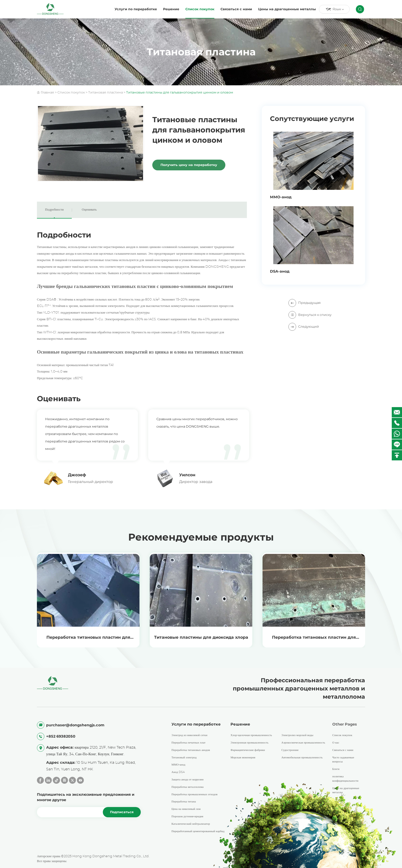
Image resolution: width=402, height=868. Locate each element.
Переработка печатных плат (189, 743)
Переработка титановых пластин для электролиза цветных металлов (88, 641)
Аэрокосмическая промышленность (303, 743)
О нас (336, 743)
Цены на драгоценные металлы (287, 9)
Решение (171, 9)
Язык (334, 9)
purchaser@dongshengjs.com (75, 725)
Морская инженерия (243, 757)
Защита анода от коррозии (188, 779)
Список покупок (200, 9)
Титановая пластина (105, 92)
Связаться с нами (236, 9)
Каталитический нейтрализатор (191, 824)
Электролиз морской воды (298, 735)
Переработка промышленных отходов (195, 794)
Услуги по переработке (136, 9)
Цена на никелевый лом (186, 809)
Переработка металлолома (188, 787)
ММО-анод (178, 765)
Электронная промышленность (249, 743)
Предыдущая (305, 303)
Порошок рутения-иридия (187, 816)
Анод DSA (178, 772)
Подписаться (122, 812)
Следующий (304, 327)
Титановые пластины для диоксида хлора (201, 637)
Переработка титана (184, 802)
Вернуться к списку (310, 315)
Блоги (336, 769)
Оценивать (89, 210)
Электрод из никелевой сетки (189, 735)
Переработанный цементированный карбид (198, 831)
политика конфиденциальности (345, 779)
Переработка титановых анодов (191, 750)
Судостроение (290, 750)
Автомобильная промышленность (302, 757)
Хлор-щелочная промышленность (251, 735)
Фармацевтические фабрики (248, 750)
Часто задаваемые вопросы (343, 760)
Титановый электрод (184, 757)
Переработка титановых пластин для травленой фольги (314, 641)
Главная (47, 92)
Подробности (54, 210)
